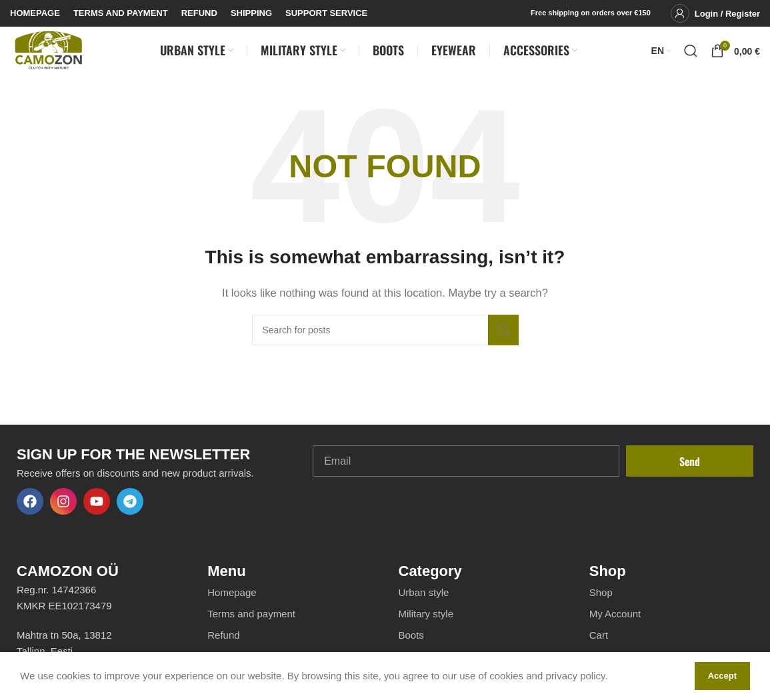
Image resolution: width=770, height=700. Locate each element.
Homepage (232, 604)
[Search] (691, 57)
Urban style (424, 604)
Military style (426, 626)
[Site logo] (48, 56)
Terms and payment (251, 626)
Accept (722, 676)
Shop (601, 604)
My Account (615, 626)
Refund (223, 647)
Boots (411, 647)
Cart (599, 647)
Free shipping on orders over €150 (591, 13)
